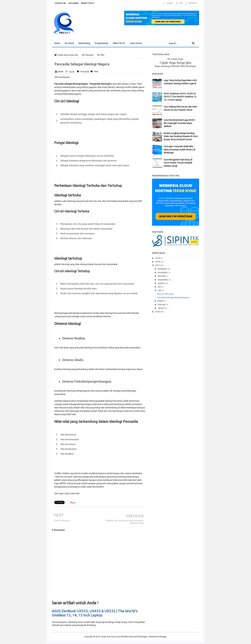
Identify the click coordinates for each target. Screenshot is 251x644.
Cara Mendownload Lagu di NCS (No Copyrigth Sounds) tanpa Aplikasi (179, 123)
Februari (162, 304)
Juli (159, 287)
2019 (158, 258)
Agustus (162, 283)
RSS (181, 3)
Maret (161, 301)
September (163, 280)
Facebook (193, 3)
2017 (158, 265)
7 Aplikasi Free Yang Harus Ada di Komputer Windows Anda (124, 522)
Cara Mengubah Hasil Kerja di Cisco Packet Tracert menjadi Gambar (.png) (178, 163)
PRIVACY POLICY (88, 3)
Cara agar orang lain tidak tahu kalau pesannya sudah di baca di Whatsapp (179, 149)
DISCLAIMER (73, 3)
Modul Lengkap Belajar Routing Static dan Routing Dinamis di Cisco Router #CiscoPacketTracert (181, 136)
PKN (96, 72)
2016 (158, 312)
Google (170, 3)
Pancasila (85, 72)
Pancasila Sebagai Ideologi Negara (173, 297)
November (163, 272)
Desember (163, 269)
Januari (161, 308)
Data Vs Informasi (62, 521)
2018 (158, 262)
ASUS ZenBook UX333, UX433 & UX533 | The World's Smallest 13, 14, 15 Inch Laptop (95, 613)
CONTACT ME (60, 3)
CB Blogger (142, 637)
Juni (160, 290)
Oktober (162, 276)
